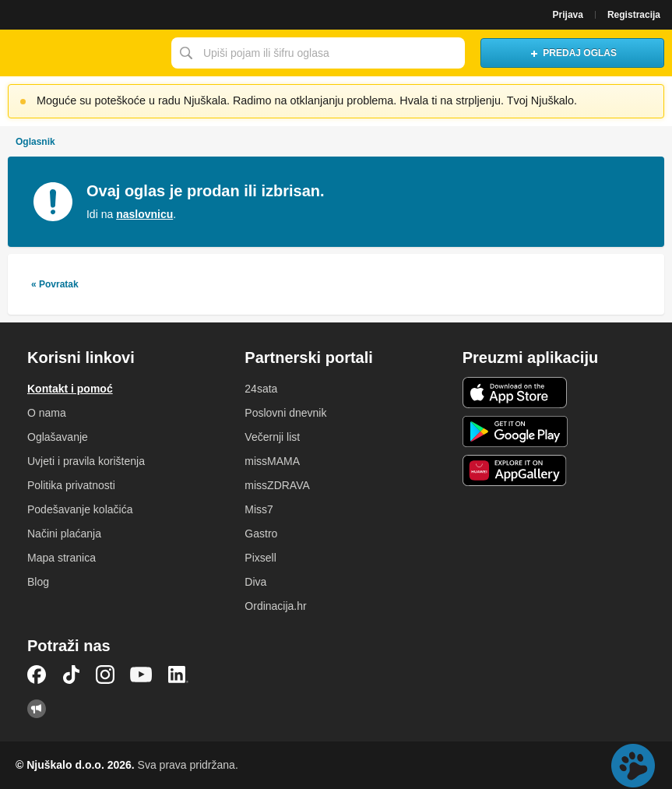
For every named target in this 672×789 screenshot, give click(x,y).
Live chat (633, 766)
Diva (255, 582)
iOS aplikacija (515, 393)
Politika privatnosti (71, 485)
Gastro (261, 534)
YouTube (141, 675)
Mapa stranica (62, 558)
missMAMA (272, 461)
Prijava (568, 15)
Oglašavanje (58, 437)
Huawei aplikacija (515, 470)
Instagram (105, 675)
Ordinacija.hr (275, 606)
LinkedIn (178, 675)
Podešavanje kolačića (80, 509)
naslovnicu (144, 214)
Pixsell (260, 558)
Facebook (37, 675)
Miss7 (259, 509)
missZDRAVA (277, 485)
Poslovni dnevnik (285, 413)
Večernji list (272, 437)
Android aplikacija (515, 431)
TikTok (71, 675)
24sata (261, 389)
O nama (47, 413)
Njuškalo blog (37, 709)
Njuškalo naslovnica (82, 53)
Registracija (634, 15)
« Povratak (55, 284)
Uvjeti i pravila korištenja (86, 461)
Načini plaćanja (64, 534)
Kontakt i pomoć (70, 389)
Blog (38, 582)
